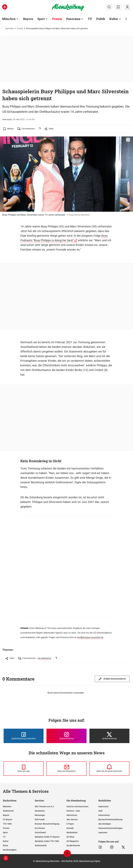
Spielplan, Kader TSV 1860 (47, 841)
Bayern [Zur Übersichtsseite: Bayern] (28, 19)
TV (4, 837)
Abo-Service (72, 819)
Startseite (10, 28)
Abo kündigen (105, 824)
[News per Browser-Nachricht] (109, 769)
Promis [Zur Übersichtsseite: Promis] (57, 19)
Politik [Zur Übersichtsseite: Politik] (101, 19)
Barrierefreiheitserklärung (110, 819)
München (7, 806)
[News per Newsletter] (66, 769)
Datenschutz (104, 815)
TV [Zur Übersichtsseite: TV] (90, 19)
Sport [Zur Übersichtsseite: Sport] (41, 19)
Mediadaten (72, 832)
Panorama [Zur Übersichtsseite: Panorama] (73, 19)
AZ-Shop (70, 837)
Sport (5, 832)
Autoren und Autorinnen (77, 806)
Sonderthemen (73, 845)
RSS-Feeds (40, 819)
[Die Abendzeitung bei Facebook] (24, 736)
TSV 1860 (7, 824)
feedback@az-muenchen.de (90, 637)
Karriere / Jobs (73, 811)
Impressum (104, 806)
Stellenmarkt (41, 845)
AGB (100, 811)
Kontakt (70, 828)
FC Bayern (8, 819)
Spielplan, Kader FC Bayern (47, 837)
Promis (20, 28)
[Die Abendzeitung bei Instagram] (66, 736)
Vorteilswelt (40, 832)
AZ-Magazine (73, 841)
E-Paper (70, 824)
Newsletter (40, 811)
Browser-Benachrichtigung (47, 824)
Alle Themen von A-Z (44, 806)
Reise (5, 845)
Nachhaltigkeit (10, 850)
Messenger (40, 815)
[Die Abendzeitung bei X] (109, 736)
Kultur (6, 841)
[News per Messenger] (24, 769)
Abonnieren (72, 815)
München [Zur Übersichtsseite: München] (9, 19)
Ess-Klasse (40, 828)
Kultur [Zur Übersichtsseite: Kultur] (114, 19)
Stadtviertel (8, 811)
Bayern (6, 815)
